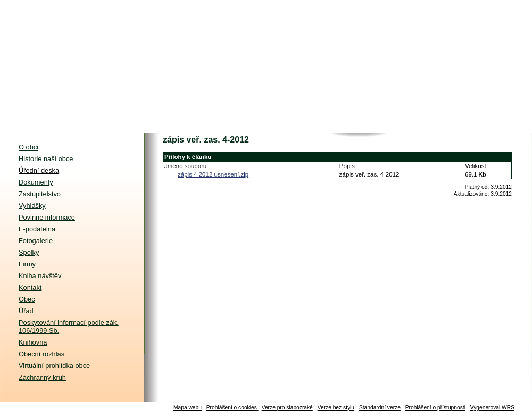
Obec (27, 299)
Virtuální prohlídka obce (54, 366)
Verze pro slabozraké (287, 408)
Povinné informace (47, 217)
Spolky (29, 252)
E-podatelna (37, 229)
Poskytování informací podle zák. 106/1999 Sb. (69, 327)
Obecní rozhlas (41, 354)
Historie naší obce (46, 159)
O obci (28, 147)
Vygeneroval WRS (492, 408)
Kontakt (30, 287)
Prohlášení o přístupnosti (435, 408)
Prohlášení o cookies (232, 408)
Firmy (27, 264)
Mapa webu (188, 408)
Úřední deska (39, 170)
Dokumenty (36, 182)
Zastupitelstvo (40, 194)
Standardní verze (380, 408)
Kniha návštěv (40, 276)
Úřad (26, 311)
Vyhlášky (32, 206)
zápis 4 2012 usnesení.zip (213, 174)
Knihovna (33, 342)
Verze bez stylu (336, 408)
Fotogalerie (36, 241)
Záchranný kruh (42, 377)
